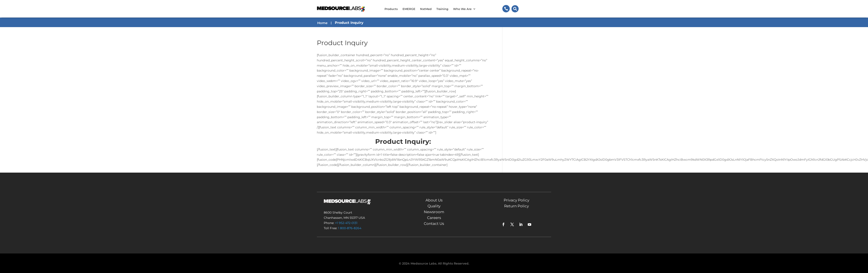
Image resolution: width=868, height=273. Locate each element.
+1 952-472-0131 (346, 223)
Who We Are (462, 9)
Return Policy (516, 206)
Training (442, 9)
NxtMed (426, 9)
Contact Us (434, 224)
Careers (434, 218)
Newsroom (434, 212)
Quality (434, 206)
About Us (434, 200)
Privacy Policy (516, 200)
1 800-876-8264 (350, 228)
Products (391, 9)
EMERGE (409, 9)
